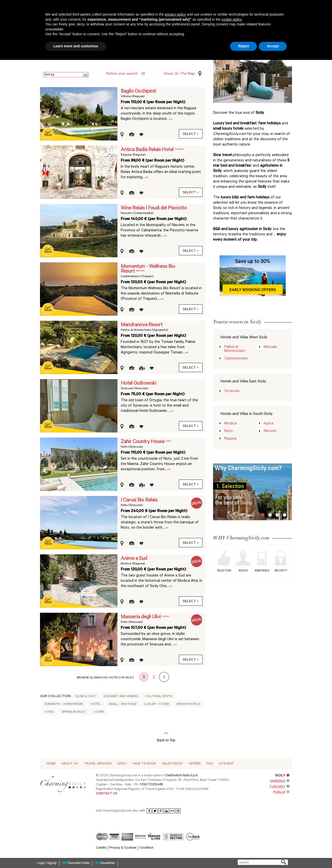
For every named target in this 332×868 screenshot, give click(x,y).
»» (171, 119)
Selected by (173, 764)
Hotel (96, 704)
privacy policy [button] (175, 14)
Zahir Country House (143, 442)
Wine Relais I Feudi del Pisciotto (154, 208)
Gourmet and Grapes (121, 697)
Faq (210, 764)
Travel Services (98, 764)
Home (51, 764)
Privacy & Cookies (123, 848)
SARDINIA (280, 781)
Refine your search (122, 74)
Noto (229, 431)
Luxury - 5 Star (157, 704)
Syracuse (232, 391)
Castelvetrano (236, 359)
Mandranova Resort (142, 325)
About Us (70, 764)
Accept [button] (273, 46)
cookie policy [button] (232, 19)
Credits (101, 848)
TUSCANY (279, 787)
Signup (52, 863)
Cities (49, 712)
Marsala (270, 347)
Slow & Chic (86, 697)
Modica (231, 424)
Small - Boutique (123, 704)
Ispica (269, 424)
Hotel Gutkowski (138, 384)
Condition (146, 848)
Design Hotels (189, 704)
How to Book (144, 764)
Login (41, 863)
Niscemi (270, 431)
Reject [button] (243, 46)
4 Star (99, 712)
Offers (195, 764)
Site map (226, 764)
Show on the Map (179, 74)
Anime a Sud (134, 559)
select (191, 134)
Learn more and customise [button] (76, 46)
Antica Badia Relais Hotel (148, 150)
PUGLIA (281, 792)
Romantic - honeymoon (64, 704)
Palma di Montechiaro (235, 349)
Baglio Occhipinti (138, 92)
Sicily (122, 764)
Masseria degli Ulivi (141, 617)
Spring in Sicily (74, 712)
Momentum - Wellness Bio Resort (148, 269)
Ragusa (231, 439)
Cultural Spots (159, 697)
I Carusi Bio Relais (139, 500)
